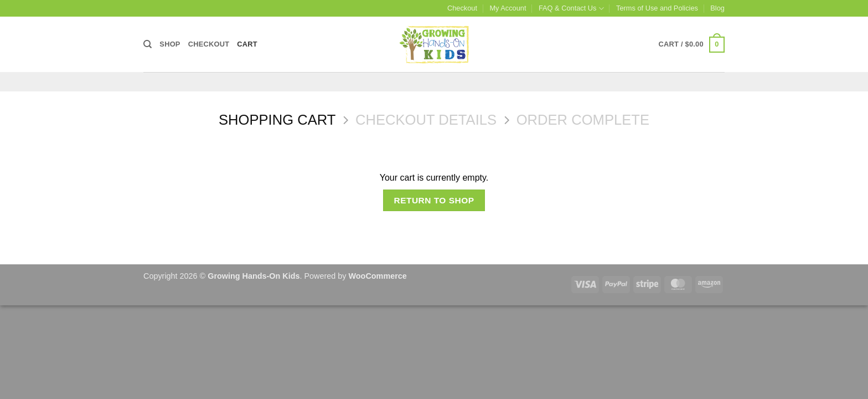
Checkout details (426, 120)
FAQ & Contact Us (571, 9)
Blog (717, 8)
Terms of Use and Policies (657, 8)
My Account (508, 8)
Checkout (462, 8)
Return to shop (434, 200)
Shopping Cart (277, 120)
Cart (247, 44)
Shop (170, 44)
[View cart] (692, 45)
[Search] (148, 44)
